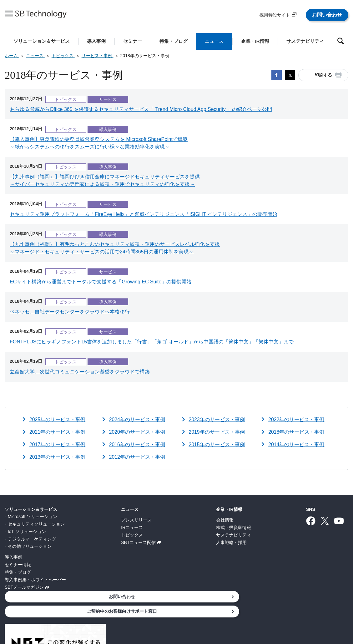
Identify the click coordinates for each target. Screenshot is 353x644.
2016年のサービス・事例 (137, 444)
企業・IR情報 (156, 509)
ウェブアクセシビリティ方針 (232, 611)
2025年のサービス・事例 (58, 419)
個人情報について (75, 611)
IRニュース (96, 527)
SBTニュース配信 (102, 542)
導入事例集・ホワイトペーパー (35, 580)
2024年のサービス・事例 (137, 419)
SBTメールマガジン (24, 587)
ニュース (93, 509)
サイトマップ (283, 611)
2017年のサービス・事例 (58, 444)
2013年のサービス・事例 (58, 457)
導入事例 (13, 557)
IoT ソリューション (27, 532)
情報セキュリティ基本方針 (128, 611)
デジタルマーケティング (32, 539)
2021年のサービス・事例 (58, 432)
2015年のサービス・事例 (217, 444)
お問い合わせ (327, 15)
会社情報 (152, 520)
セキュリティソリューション (36, 524)
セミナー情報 (18, 565)
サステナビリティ (161, 535)
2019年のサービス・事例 (217, 432)
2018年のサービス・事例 (296, 432)
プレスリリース (100, 520)
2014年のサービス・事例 (296, 444)
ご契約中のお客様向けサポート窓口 (303, 526)
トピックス (96, 535)
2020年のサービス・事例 (137, 432)
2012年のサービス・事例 (137, 457)
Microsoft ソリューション (33, 517)
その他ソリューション (30, 546)
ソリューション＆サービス (31, 509)
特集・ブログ (18, 572)
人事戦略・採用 (159, 542)
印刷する (323, 75)
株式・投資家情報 (161, 527)
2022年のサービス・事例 (296, 419)
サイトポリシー (179, 611)
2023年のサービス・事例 (217, 419)
